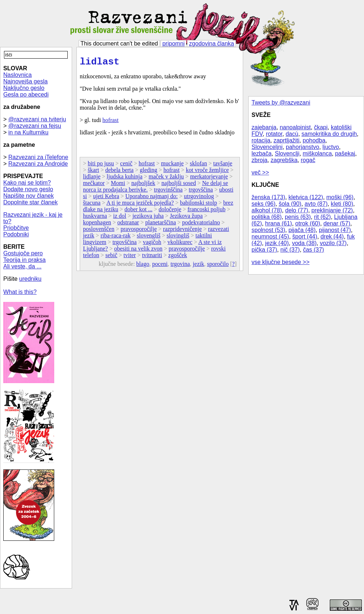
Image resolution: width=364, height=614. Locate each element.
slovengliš (149, 238)
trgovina (180, 266)
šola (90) (290, 204)
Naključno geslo (24, 88)
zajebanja (264, 127)
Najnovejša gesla (25, 81)
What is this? (20, 292)
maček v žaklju (166, 179)
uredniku (30, 279)
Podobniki (16, 234)
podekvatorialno (201, 225)
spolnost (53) (268, 230)
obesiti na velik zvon (138, 251)
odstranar (128, 225)
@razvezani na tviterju (37, 119)
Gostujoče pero (23, 253)
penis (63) (298, 217)
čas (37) (313, 250)
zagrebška (284, 160)
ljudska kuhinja (124, 179)
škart (93, 172)
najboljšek (143, 185)
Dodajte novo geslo (28, 189)
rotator (274, 134)
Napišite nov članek (29, 196)
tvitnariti (152, 257)
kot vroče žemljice (207, 172)
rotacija (261, 140)
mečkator (94, 185)
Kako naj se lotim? (27, 183)
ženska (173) (268, 197)
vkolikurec (180, 244)
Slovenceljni (267, 147)
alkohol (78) (267, 210)
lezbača (262, 153)
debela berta (119, 172)
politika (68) (267, 217)
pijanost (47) (335, 230)
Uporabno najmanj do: (151, 198)
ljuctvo (331, 147)
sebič (111, 257)
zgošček (178, 257)
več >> (260, 172)
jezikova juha (148, 218)
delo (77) (297, 210)
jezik (199, 266)
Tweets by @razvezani (281, 103)
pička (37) (264, 250)
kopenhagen (97, 225)
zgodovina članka (211, 44)
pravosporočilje (139, 231)
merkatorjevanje (209, 179)
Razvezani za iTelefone (38, 157)
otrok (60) (308, 223)
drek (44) (332, 237)
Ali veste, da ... (22, 266)
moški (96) (340, 197)
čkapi (321, 127)
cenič (126, 166)
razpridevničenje (183, 231)
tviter (130, 257)
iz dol (120, 218)
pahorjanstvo (302, 147)
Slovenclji (287, 153)
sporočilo (218, 266)
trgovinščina (168, 192)
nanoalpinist (295, 127)
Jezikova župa (186, 218)
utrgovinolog (199, 198)
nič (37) (290, 250)
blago (143, 266)
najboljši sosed (179, 185)
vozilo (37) (333, 243)
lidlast (100, 63)
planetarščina (161, 225)
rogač (308, 160)
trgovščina (201, 192)
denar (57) (337, 223)
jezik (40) (277, 243)
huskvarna (95, 218)
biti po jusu (101, 166)
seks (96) (264, 204)
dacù (292, 134)
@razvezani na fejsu (35, 126)
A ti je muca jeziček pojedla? (140, 205)
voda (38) (304, 243)
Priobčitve (16, 228)
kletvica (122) (306, 197)
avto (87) (316, 204)
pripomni (173, 44)
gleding (149, 172)
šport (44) (305, 237)
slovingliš (178, 238)
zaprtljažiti (286, 140)
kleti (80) (342, 204)
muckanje (172, 166)
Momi (118, 185)
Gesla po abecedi (26, 95)
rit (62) (323, 217)
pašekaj (345, 153)
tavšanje (223, 166)
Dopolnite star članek (30, 202)
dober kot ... (139, 211)
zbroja (260, 160)
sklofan (199, 166)
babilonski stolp (198, 205)
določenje (170, 211)
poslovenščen (99, 231)
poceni (160, 266)
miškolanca (317, 153)
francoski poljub (206, 211)
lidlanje (92, 179)
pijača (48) (302, 230)
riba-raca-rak (116, 238)
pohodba (314, 140)
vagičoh (152, 244)
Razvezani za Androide (38, 164)
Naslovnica (17, 75)
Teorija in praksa (25, 260)
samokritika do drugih (329, 134)
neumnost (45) (270, 237)
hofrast (110, 122)
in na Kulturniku (28, 132)
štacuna (92, 205)
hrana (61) (278, 223)
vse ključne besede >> (280, 262)
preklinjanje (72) (332, 210)
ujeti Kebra (106, 198)
